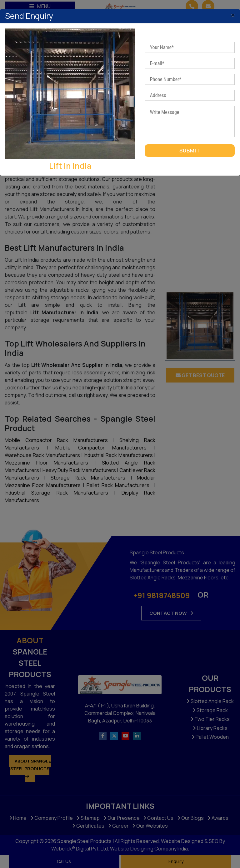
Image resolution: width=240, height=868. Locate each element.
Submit (190, 151)
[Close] (233, 13)
